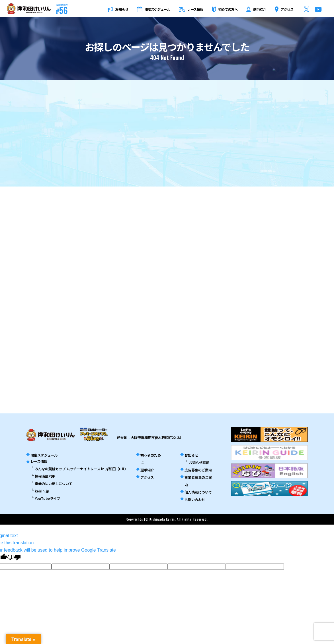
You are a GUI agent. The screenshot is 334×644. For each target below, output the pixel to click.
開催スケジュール (44, 455)
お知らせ (191, 455)
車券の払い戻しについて (54, 484)
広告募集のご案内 (198, 470)
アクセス (147, 477)
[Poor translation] (14, 557)
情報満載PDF (45, 476)
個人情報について (198, 492)
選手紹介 (147, 470)
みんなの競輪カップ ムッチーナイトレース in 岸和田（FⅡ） (81, 469)
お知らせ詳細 (199, 463)
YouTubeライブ (47, 498)
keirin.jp (42, 491)
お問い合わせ (195, 500)
